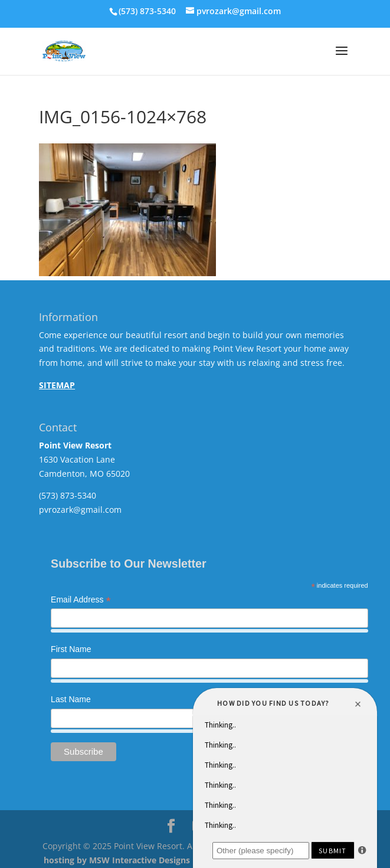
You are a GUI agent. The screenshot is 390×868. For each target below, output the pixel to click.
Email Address (81, 601)
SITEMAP (57, 385)
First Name (71, 649)
